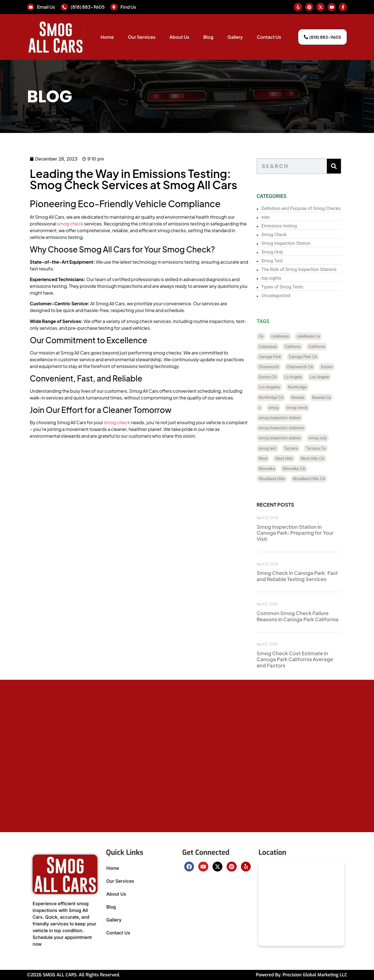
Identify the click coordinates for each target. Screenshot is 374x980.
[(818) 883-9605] (64, 7)
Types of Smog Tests (290, 287)
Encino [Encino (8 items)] (335, 367)
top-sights (279, 278)
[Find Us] (114, 7)
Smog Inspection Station (294, 243)
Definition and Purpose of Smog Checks (309, 208)
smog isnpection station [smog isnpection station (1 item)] (288, 438)
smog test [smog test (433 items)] (275, 448)
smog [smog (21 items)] (281, 408)
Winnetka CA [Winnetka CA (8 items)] (302, 469)
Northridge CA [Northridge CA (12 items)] (279, 398)
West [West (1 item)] (271, 459)
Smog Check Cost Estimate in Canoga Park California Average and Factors (303, 659)
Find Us (128, 7)
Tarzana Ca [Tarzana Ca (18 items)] (324, 448)
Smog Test (280, 261)
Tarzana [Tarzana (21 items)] (299, 448)
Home (107, 37)
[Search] (342, 166)
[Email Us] (31, 7)
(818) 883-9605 (88, 7)
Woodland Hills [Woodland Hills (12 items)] (280, 479)
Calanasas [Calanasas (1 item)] (276, 347)
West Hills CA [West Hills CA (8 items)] (320, 459)
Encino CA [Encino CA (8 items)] (275, 377)
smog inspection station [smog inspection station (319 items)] (288, 418)
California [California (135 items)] (325, 347)
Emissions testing (287, 226)
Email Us (46, 7)
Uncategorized (284, 296)
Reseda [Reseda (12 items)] (306, 398)
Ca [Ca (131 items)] (269, 336)
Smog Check (282, 235)
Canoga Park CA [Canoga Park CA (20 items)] (311, 357)
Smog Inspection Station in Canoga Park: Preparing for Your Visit (303, 533)
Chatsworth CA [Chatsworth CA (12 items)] (308, 367)
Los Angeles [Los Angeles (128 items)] (277, 387)
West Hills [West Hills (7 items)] (292, 459)
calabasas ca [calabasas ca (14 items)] (316, 336)
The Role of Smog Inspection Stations (307, 269)
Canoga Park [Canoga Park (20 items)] (278, 357)
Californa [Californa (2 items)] (300, 347)
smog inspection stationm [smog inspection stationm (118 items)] (289, 428)
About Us (179, 37)
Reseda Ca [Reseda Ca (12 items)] (329, 398)
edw (273, 217)
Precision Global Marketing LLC (315, 975)
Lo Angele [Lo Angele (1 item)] (301, 377)
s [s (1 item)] (267, 408)
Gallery (235, 37)
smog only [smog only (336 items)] (326, 438)
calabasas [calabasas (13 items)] (288, 336)
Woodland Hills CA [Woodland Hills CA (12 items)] (317, 479)
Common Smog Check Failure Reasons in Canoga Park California (305, 616)
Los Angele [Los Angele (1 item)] (327, 377)
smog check (52, 224)
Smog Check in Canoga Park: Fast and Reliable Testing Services (305, 576)
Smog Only (280, 252)
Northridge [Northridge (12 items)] (305, 387)
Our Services (142, 37)
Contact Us (269, 37)
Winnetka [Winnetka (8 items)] (275, 469)
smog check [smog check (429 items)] (305, 408)
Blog (208, 37)
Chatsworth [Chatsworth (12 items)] (277, 367)
